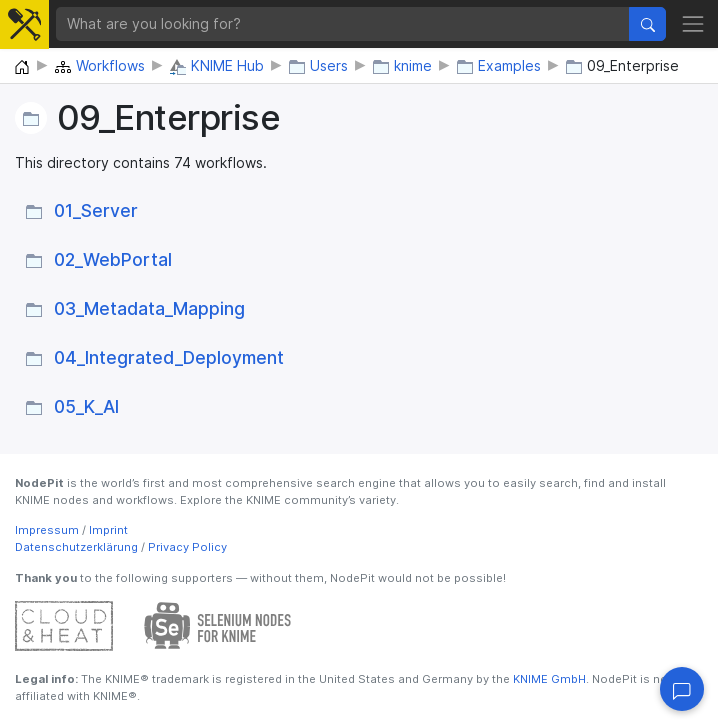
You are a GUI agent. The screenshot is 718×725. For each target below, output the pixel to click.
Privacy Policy (187, 547)
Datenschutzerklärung (76, 547)
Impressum (47, 530)
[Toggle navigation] (693, 23)
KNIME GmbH (548, 679)
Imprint (108, 530)
